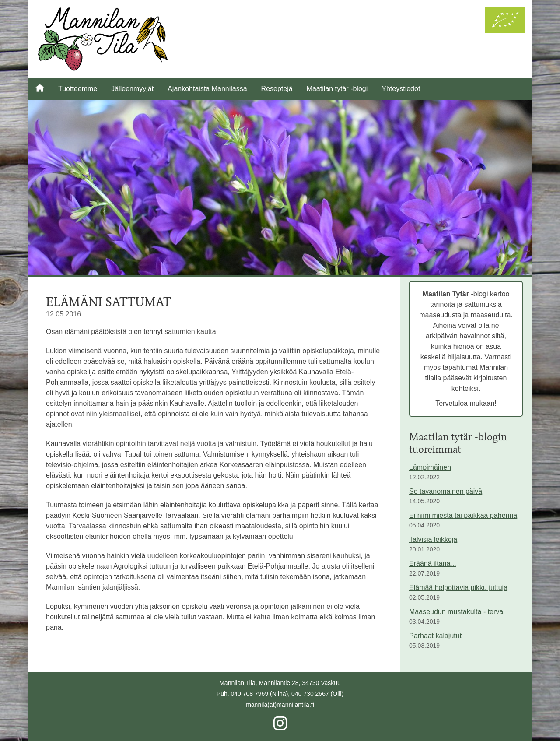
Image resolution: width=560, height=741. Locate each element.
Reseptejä (277, 89)
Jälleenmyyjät (132, 89)
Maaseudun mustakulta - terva (456, 612)
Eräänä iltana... (433, 564)
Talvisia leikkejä (433, 539)
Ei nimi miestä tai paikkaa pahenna (463, 515)
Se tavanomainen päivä (446, 491)
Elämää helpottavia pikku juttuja (458, 588)
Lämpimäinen (430, 467)
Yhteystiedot (401, 89)
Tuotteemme (78, 89)
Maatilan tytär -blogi (337, 89)
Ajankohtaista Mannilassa (207, 89)
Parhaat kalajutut (435, 636)
